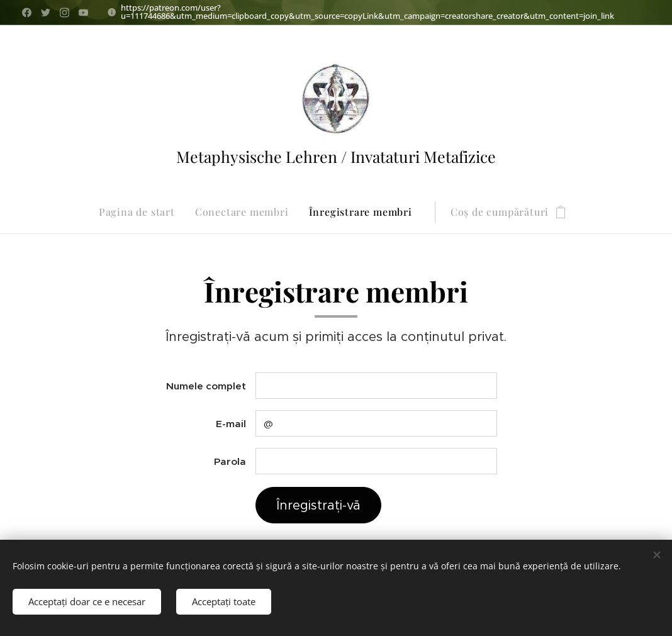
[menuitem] (142, 212)
